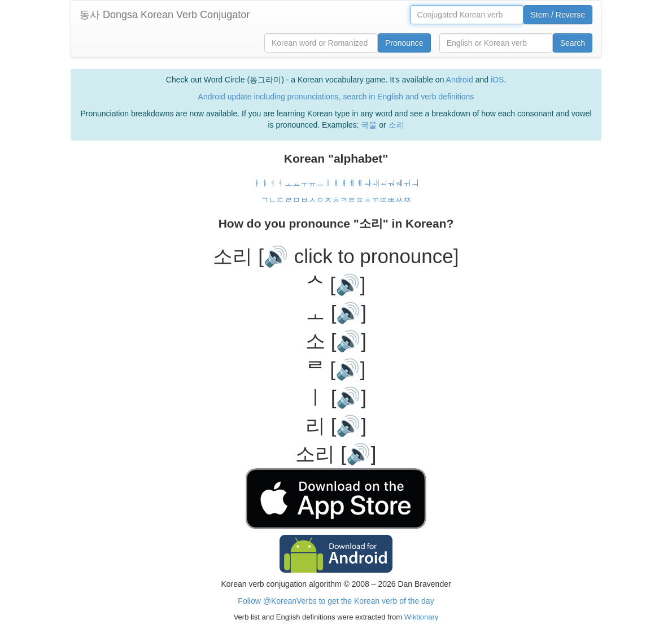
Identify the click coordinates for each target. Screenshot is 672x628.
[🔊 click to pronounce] (358, 256)
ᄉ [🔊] (336, 284)
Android (460, 80)
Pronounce (404, 43)
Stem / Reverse (558, 15)
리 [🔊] (336, 426)
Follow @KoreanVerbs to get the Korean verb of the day (336, 601)
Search (573, 43)
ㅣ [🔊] (336, 397)
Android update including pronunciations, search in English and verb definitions (336, 97)
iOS (497, 80)
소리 (396, 125)
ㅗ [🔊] (336, 313)
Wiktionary (420, 617)
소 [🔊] (336, 341)
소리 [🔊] (336, 454)
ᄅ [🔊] (336, 369)
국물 (369, 125)
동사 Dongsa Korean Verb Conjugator (165, 15)
